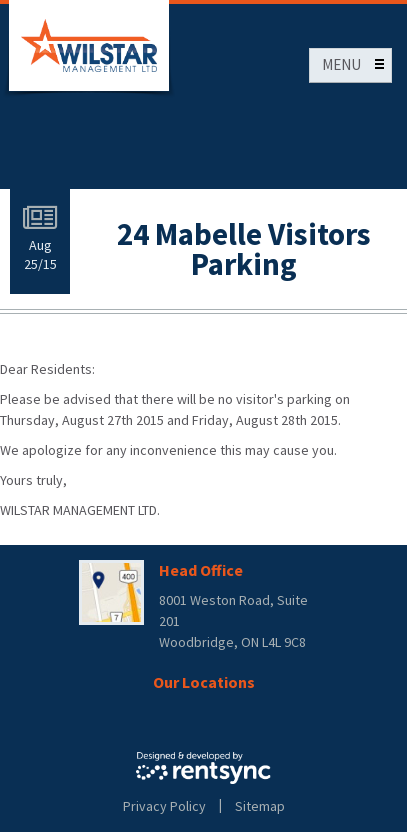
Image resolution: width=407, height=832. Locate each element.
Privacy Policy (164, 806)
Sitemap (260, 806)
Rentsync (203, 768)
